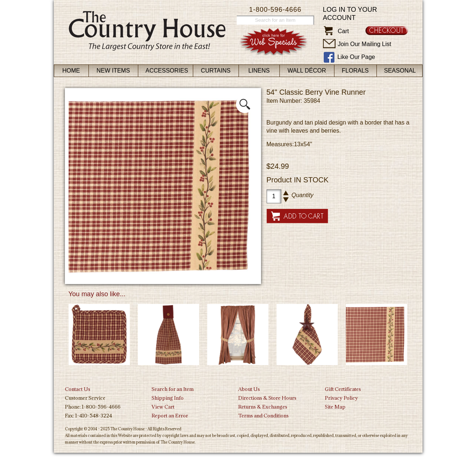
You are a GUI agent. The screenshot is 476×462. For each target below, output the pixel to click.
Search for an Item (173, 389)
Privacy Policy (341, 398)
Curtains (216, 71)
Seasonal (400, 71)
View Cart (163, 407)
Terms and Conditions (263, 416)
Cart (343, 31)
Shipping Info (168, 398)
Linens (259, 71)
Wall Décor (307, 71)
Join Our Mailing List (364, 44)
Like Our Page (356, 57)
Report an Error (170, 416)
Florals (355, 71)
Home (71, 71)
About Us (249, 389)
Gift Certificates (343, 389)
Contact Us (78, 389)
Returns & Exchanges (263, 407)
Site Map (335, 407)
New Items (113, 71)
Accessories (167, 71)
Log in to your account (350, 14)
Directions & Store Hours (267, 398)
